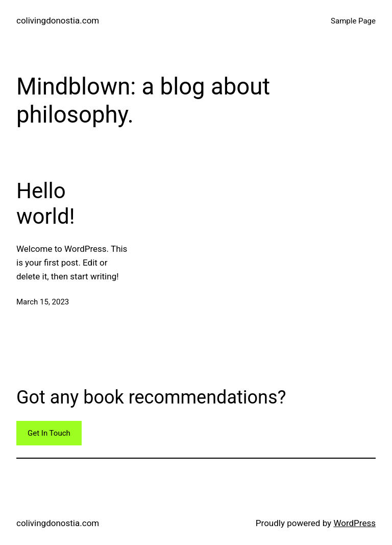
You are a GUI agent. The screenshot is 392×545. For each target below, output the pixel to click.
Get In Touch (49, 433)
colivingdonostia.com (58, 20)
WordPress (354, 523)
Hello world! (45, 204)
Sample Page (353, 21)
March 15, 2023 (43, 302)
